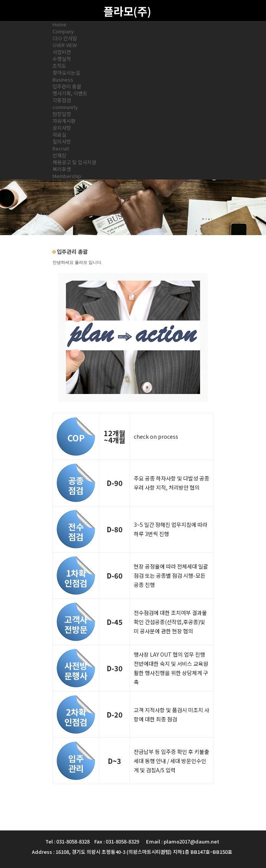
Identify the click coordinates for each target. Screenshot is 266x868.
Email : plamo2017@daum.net (183, 841)
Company (63, 31)
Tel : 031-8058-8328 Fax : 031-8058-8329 (92, 841)
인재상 (59, 155)
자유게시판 (64, 121)
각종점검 (62, 100)
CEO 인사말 (65, 38)
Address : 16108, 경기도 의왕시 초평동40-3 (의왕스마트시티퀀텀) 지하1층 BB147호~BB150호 (132, 852)
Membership (67, 176)
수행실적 (62, 59)
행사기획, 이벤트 (70, 93)
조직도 (59, 66)
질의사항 (62, 141)
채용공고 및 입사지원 (74, 162)
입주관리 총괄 (67, 86)
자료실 (59, 135)
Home (59, 24)
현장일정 (62, 114)
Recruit (61, 148)
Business (63, 79)
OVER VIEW (65, 45)
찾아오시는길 (66, 73)
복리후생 (62, 169)
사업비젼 (62, 52)
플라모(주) (127, 11)
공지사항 (62, 128)
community (65, 107)
